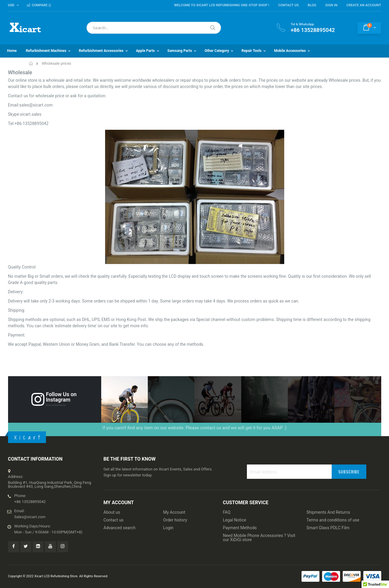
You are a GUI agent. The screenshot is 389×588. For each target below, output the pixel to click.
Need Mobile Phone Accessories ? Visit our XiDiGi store (259, 538)
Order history (175, 520)
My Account (174, 512)
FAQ (227, 512)
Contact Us (289, 5)
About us (112, 512)
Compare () (39, 5)
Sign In (332, 5)
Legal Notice (235, 520)
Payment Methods (240, 528)
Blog (312, 5)
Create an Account (364, 5)
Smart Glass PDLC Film (328, 528)
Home (31, 64)
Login (169, 528)
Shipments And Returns (328, 512)
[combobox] (154, 28)
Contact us (114, 520)
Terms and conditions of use (333, 520)
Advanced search (120, 528)
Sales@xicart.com (30, 517)
